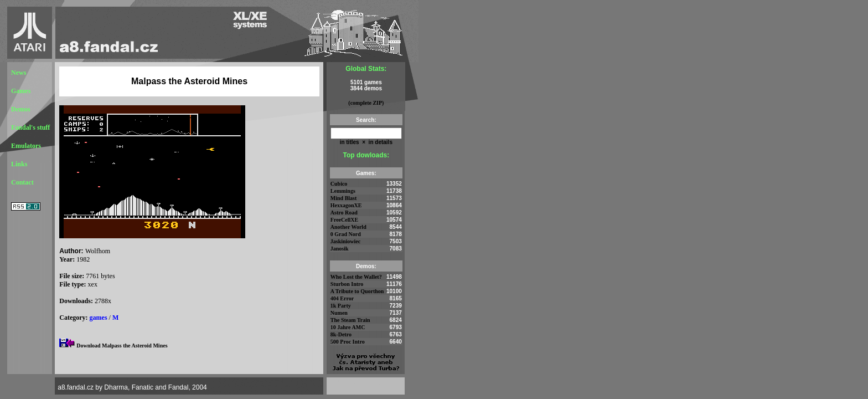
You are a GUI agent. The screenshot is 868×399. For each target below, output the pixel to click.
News (19, 73)
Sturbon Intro (347, 284)
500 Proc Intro (348, 342)
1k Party (341, 306)
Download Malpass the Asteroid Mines (122, 346)
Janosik (340, 249)
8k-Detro (341, 334)
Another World (348, 227)
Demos (21, 109)
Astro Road (344, 213)
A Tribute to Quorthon (357, 291)
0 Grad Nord (346, 234)
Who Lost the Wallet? (356, 277)
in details (380, 142)
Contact (22, 182)
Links (19, 164)
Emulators (26, 146)
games (99, 318)
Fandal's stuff (30, 127)
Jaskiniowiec (345, 241)
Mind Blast (344, 198)
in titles (350, 142)
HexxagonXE (346, 205)
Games (21, 91)
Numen (339, 313)
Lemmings (343, 191)
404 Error (342, 298)
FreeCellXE (344, 220)
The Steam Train (350, 320)
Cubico (339, 184)
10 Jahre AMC (348, 327)
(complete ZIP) (366, 103)
